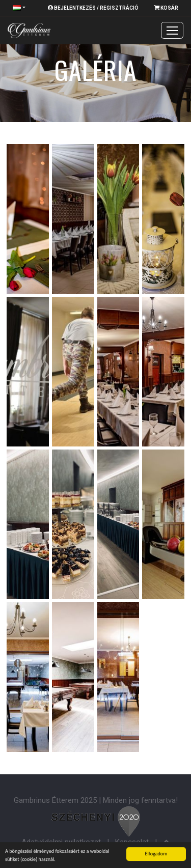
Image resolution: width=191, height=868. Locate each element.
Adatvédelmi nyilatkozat (61, 842)
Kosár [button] (166, 8)
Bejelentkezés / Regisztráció (93, 8)
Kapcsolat (132, 842)
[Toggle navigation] (172, 30)
